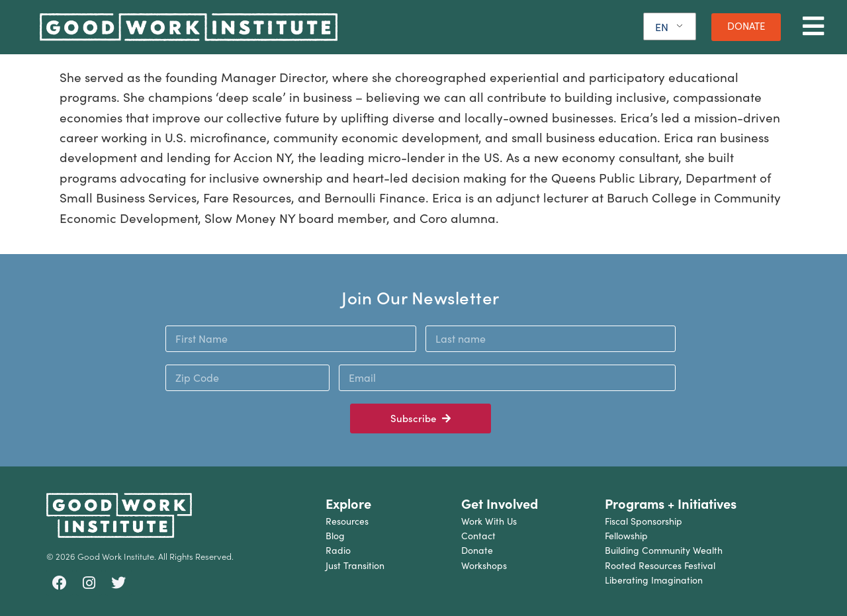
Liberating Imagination (654, 580)
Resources (347, 521)
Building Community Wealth (664, 550)
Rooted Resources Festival (660, 565)
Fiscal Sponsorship (644, 521)
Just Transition (355, 565)
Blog (335, 536)
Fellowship (626, 536)
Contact (478, 536)
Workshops (484, 565)
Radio (338, 550)
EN (662, 27)
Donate (477, 550)
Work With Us (489, 521)
